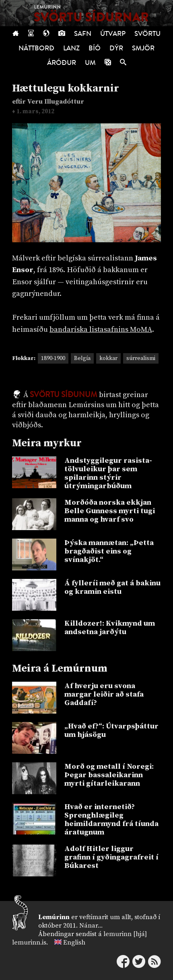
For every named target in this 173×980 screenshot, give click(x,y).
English (74, 943)
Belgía (82, 358)
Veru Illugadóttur (56, 102)
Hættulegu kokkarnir (66, 88)
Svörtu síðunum (64, 395)
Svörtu (147, 34)
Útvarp (113, 34)
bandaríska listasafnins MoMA (101, 330)
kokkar (108, 358)
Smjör (143, 48)
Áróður (62, 63)
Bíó (95, 48)
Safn (83, 34)
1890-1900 (53, 358)
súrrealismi (141, 358)
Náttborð (36, 48)
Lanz (71, 48)
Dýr (116, 48)
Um (90, 63)
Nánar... (91, 926)
